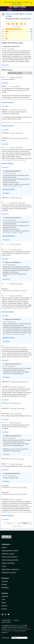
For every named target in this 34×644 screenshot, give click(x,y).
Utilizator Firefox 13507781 (11, 347)
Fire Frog (13, 459)
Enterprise (5, 588)
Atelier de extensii (8, 554)
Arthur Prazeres (15, 138)
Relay (4, 603)
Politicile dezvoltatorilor (10, 560)
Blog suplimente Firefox (10, 551)
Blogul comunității (8, 563)
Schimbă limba (6, 638)
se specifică (21, 625)
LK (12, 86)
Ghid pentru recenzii (9, 573)
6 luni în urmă (25, 382)
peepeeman (14, 110)
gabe (12, 77)
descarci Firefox (16, 4)
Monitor (4, 606)
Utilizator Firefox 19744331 (11, 487)
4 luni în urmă (18, 77)
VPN (3, 599)
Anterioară (9, 523)
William (13, 284)
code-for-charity (14, 18)
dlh (12, 423)
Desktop (5, 581)
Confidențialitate (6, 620)
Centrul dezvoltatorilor (10, 557)
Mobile (4, 584)
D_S (12, 249)
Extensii (10, 9)
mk (12, 403)
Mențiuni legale (6, 622)
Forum (4, 566)
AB (12, 244)
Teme (15, 9)
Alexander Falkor (16, 382)
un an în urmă (11, 49)
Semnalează (5, 65)
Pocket (4, 609)
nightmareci (14, 387)
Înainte (25, 523)
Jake (12, 414)
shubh (13, 464)
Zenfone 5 (14, 203)
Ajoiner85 (14, 408)
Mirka (12, 198)
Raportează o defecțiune (10, 569)
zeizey (13, 133)
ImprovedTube (26, 18)
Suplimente (6, 544)
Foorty (13, 147)
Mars (12, 296)
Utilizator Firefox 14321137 (11, 494)
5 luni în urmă (19, 147)
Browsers (5, 596)
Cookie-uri (17, 620)
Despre (4, 547)
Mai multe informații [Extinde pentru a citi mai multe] (8, 102)
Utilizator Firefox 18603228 (11, 290)
